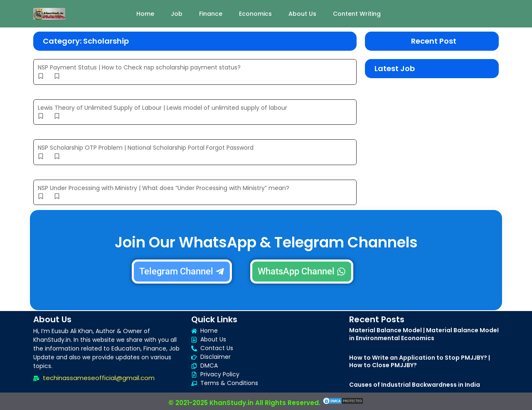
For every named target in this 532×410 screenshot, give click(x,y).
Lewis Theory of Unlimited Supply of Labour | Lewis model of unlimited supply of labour (163, 108)
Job (177, 14)
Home (145, 14)
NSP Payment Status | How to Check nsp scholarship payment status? (139, 67)
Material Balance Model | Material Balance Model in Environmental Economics (424, 334)
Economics (255, 14)
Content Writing (357, 14)
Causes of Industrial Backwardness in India (415, 385)
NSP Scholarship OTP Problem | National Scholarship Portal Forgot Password (146, 148)
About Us (302, 14)
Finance (211, 14)
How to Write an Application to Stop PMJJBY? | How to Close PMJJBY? (420, 361)
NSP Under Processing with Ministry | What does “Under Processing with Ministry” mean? (164, 188)
